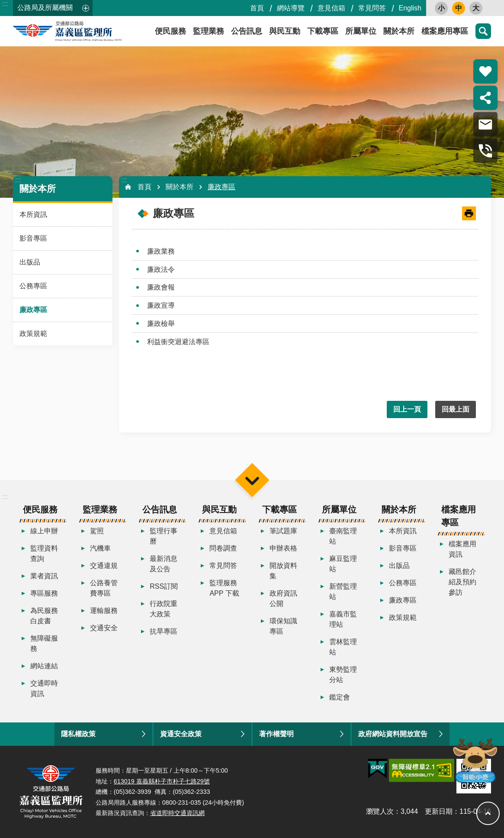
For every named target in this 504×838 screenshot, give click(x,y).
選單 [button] (252, 480)
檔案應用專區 (445, 31)
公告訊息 (247, 31)
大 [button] (476, 8)
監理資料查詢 (44, 553)
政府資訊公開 (283, 598)
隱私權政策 (78, 734)
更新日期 (439, 811)
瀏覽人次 (380, 811)
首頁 (257, 8)
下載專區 (323, 31)
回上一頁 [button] (407, 409)
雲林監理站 (343, 647)
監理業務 (209, 31)
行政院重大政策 (164, 609)
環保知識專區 (283, 626)
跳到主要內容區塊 (5, 5)
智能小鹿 (474, 760)
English (410, 8)
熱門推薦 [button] (485, 71)
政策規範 (33, 334)
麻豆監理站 (343, 564)
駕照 (97, 531)
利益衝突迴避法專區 (178, 342)
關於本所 (399, 31)
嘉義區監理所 (91, 31)
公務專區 (33, 286)
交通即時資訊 (44, 688)
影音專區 (33, 238)
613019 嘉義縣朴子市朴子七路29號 (162, 781)
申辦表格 (283, 548)
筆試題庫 (283, 531)
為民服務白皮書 (44, 616)
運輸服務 (104, 611)
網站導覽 (291, 8)
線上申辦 (44, 531)
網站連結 (44, 666)
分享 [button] (485, 98)
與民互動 (285, 31)
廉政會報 (161, 287)
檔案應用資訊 (462, 549)
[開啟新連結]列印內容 (469, 213)
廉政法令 (161, 269)
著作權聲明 (276, 734)
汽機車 (100, 548)
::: (5, 4)
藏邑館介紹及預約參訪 (462, 582)
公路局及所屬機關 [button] (45, 8)
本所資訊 (33, 214)
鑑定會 (340, 697)
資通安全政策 (181, 734)
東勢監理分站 (343, 675)
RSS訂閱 (164, 586)
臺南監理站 (343, 536)
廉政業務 (161, 251)
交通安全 (104, 628)
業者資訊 (44, 576)
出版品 (30, 262)
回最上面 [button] (456, 409)
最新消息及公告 (164, 564)
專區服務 (44, 593)
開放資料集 (283, 571)
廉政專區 (33, 310)
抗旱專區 (164, 631)
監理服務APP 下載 (224, 588)
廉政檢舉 (161, 324)
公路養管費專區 (104, 588)
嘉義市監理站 (343, 619)
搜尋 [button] (483, 31)
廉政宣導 (161, 305)
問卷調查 (223, 548)
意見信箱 (331, 8)
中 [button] (459, 8)
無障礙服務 (44, 643)
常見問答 (372, 8)
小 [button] (441, 8)
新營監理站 (343, 591)
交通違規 (104, 566)
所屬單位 (361, 31)
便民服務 (170, 31)
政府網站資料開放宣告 (393, 734)
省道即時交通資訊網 (177, 813)
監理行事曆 (164, 536)
